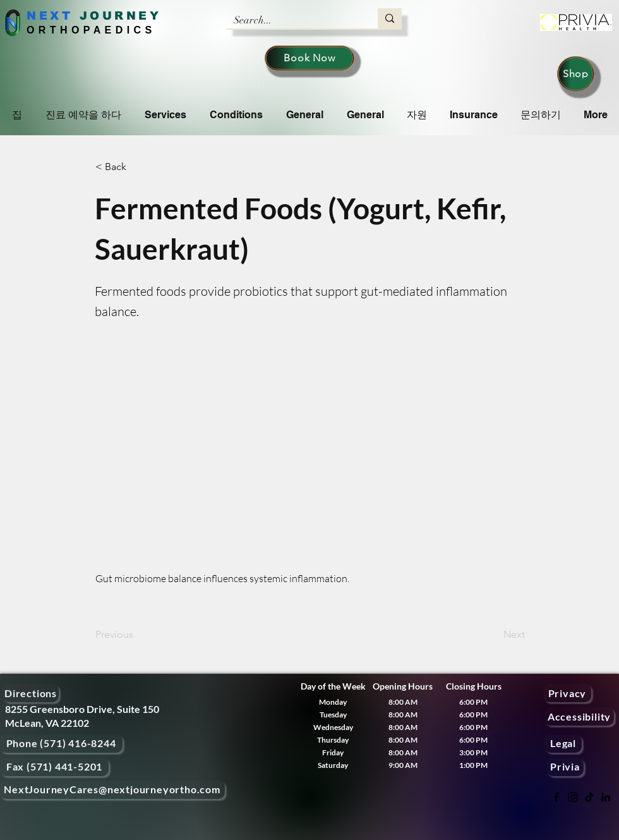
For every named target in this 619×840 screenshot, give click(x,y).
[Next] (493, 635)
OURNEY (125, 16)
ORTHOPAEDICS (91, 30)
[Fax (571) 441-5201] (54, 767)
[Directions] (31, 693)
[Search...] (292, 20)
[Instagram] (573, 797)
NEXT (50, 16)
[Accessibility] (579, 716)
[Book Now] (309, 58)
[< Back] (137, 167)
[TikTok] (589, 797)
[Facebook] (556, 797)
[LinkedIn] (606, 797)
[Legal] (563, 744)
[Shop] (576, 74)
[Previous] (137, 635)
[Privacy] (567, 693)
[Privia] (565, 767)
